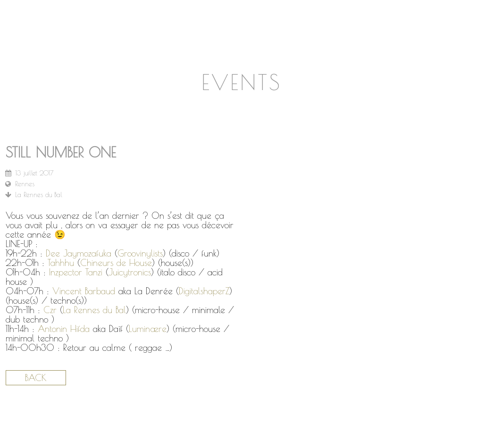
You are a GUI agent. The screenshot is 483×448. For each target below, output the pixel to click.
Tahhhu (61, 263)
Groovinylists (140, 253)
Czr (50, 310)
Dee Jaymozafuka (79, 253)
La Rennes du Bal (94, 310)
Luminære (148, 329)
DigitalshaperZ (204, 291)
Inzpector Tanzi (76, 272)
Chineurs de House (116, 263)
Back (36, 378)
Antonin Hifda (64, 329)
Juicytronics (130, 272)
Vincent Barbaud (84, 291)
